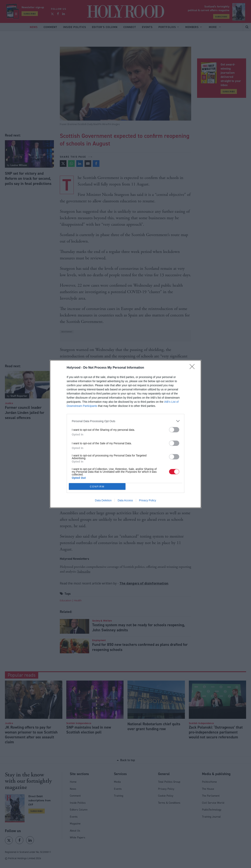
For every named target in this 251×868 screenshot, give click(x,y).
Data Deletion (103, 500)
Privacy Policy (148, 500)
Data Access (125, 500)
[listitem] (125, 421)
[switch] (174, 430)
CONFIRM (97, 487)
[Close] (193, 368)
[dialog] (125, 434)
